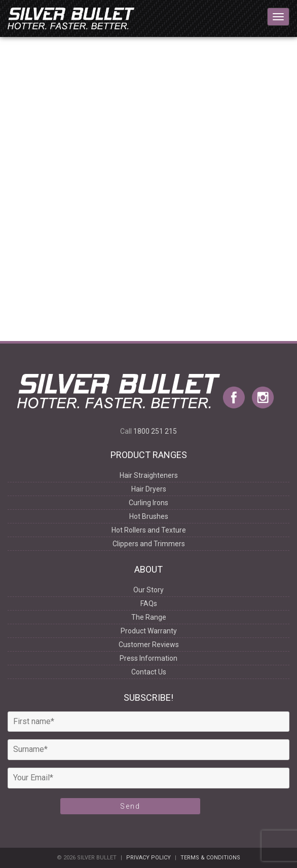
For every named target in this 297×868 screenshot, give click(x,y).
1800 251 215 (155, 431)
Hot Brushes (149, 516)
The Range (149, 617)
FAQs (149, 603)
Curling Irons (148, 503)
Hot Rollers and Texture (149, 530)
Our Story (148, 590)
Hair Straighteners (149, 475)
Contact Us (149, 672)
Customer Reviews (149, 645)
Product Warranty (149, 631)
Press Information (148, 658)
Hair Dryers (149, 489)
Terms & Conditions (210, 858)
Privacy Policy (148, 858)
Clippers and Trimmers (149, 544)
